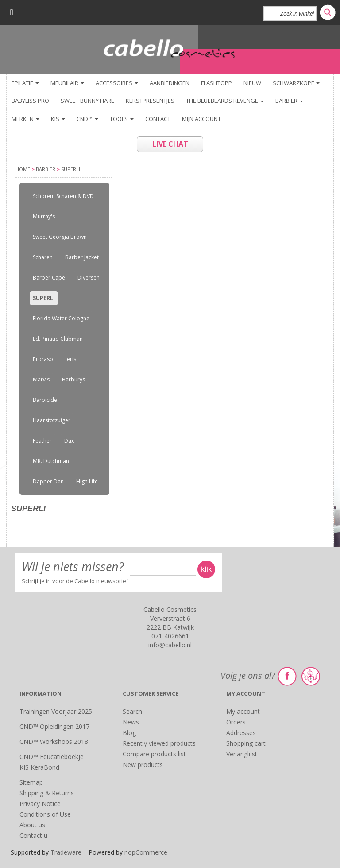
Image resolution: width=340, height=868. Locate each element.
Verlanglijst (242, 754)
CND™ (87, 119)
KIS (58, 119)
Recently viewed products (159, 743)
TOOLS (122, 119)
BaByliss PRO (30, 101)
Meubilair (67, 83)
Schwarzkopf (296, 83)
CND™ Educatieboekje (52, 757)
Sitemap (31, 782)
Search (132, 711)
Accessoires (117, 83)
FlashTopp (216, 83)
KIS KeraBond (39, 767)
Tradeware (67, 852)
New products (143, 765)
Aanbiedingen (170, 83)
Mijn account (201, 119)
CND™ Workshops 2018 (54, 741)
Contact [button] (158, 119)
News (131, 722)
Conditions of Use (45, 814)
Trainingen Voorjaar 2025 (56, 711)
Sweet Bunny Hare (87, 101)
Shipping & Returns (47, 793)
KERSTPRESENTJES (150, 101)
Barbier (289, 101)
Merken (25, 119)
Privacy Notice (40, 804)
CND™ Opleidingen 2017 (54, 726)
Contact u (33, 835)
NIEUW (252, 83)
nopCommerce (146, 852)
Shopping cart (246, 743)
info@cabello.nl (170, 645)
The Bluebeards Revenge (225, 101)
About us (32, 825)
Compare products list (154, 754)
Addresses (241, 733)
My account (243, 711)
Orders (236, 722)
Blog (129, 733)
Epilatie (25, 83)
